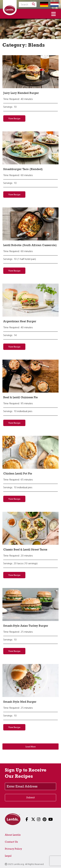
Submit (31, 797)
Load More (31, 747)
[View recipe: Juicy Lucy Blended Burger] (30, 72)
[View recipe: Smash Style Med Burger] (30, 680)
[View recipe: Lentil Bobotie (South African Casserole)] (30, 224)
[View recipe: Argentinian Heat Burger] (30, 300)
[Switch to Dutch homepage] (54, 4)
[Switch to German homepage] (43, 4)
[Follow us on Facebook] (25, 820)
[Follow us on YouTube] (48, 820)
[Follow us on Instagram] (36, 820)
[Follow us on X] (30, 820)
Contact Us (11, 842)
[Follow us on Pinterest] (42, 820)
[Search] (34, 4)
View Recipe (14, 118)
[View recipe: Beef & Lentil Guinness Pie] (30, 376)
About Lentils (13, 835)
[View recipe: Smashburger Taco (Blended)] (30, 148)
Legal (8, 856)
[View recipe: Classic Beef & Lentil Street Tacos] (30, 528)
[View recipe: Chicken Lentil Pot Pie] (30, 452)
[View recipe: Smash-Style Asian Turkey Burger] (30, 604)
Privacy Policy (13, 849)
